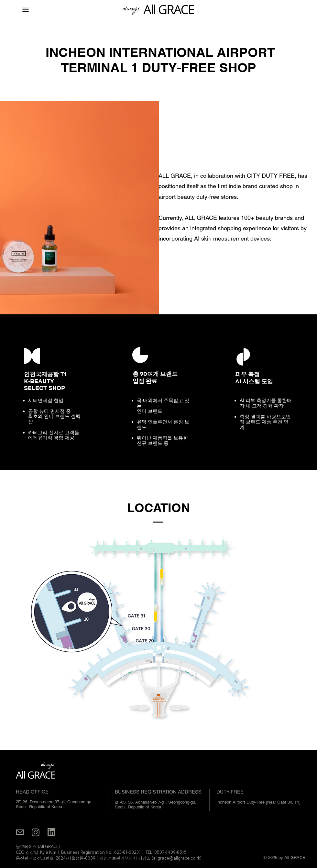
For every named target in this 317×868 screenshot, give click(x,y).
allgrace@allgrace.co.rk (177, 858)
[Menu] (26, 10)
